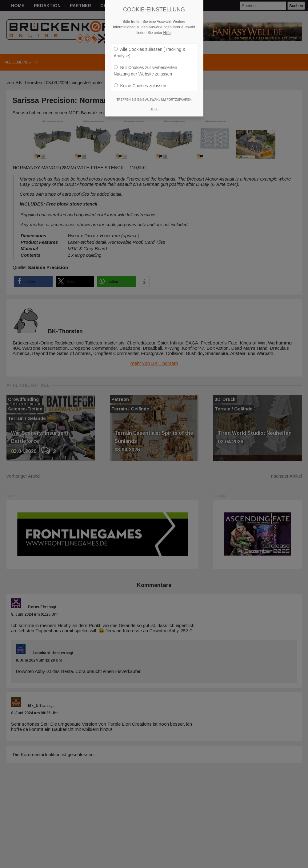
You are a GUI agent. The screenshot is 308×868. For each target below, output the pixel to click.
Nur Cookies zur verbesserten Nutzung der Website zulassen (146, 71)
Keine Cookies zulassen (140, 86)
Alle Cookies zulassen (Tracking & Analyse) (150, 53)
